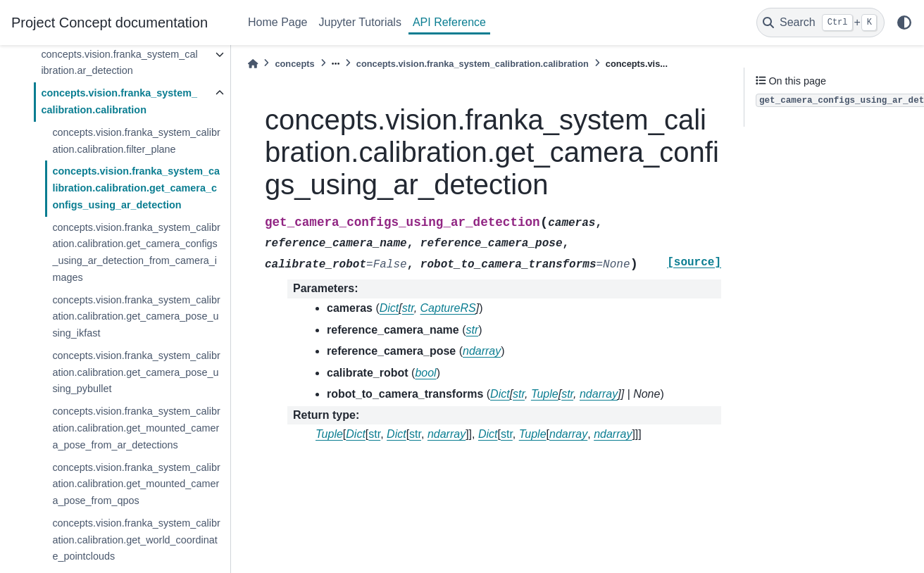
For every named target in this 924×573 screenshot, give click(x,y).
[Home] (253, 64)
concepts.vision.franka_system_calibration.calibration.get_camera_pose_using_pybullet (136, 372)
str (374, 434)
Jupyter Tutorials (360, 22)
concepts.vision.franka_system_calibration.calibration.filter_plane (136, 141)
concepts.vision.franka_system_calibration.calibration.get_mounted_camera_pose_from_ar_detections (136, 428)
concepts (294, 64)
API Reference (449, 22)
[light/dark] (904, 23)
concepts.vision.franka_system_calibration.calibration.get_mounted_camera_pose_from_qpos (136, 484)
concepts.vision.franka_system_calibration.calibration (119, 101)
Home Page (278, 22)
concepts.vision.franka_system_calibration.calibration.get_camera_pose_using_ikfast (136, 317)
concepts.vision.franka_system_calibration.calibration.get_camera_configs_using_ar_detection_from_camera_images (136, 252)
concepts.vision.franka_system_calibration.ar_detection (119, 63)
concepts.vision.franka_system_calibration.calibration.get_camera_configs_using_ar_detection (136, 188)
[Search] (820, 23)
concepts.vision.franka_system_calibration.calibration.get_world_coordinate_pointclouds (136, 540)
